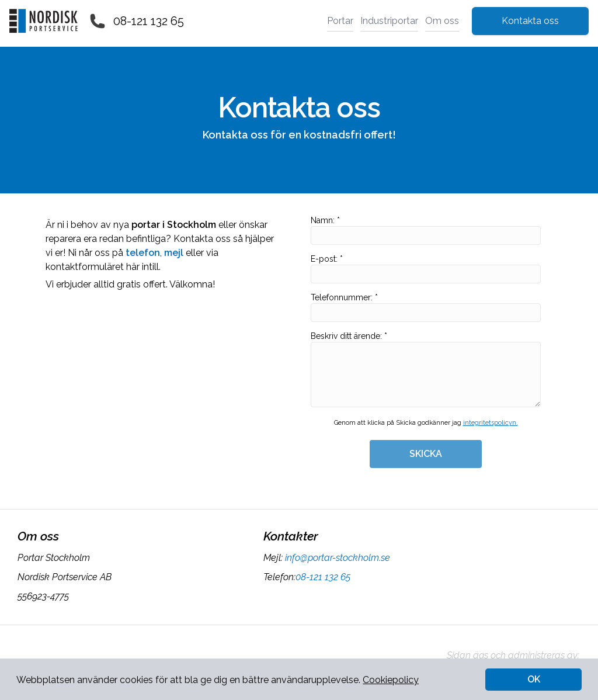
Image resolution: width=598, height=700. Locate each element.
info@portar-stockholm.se (336, 558)
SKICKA (426, 454)
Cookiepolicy (391, 680)
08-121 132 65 (149, 21)
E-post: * (426, 269)
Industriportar (389, 21)
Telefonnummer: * (426, 307)
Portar (340, 21)
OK (534, 679)
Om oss (442, 21)
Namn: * (426, 230)
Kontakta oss (530, 21)
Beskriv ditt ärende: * (426, 369)
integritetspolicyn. (491, 423)
